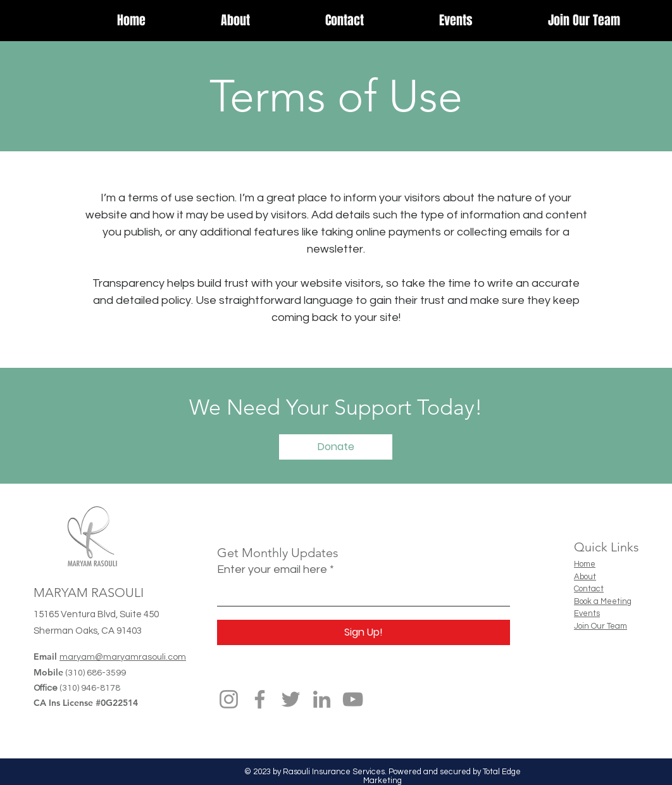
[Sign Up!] (364, 632)
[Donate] (336, 447)
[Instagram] (229, 699)
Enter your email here (272, 570)
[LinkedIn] (322, 699)
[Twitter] (291, 699)
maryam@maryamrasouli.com (123, 657)
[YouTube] (353, 699)
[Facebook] (260, 699)
